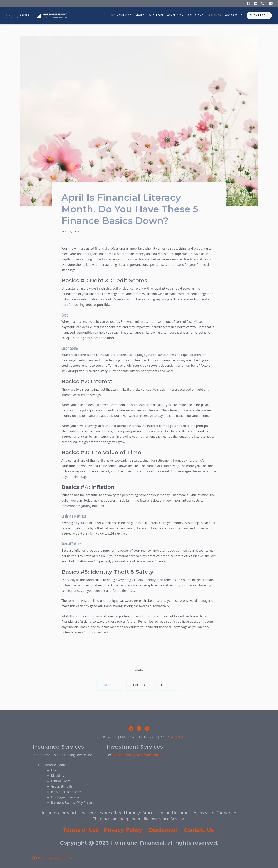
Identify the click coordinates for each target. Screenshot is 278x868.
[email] (139, 729)
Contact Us (234, 15)
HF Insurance (121, 15)
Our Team (156, 15)
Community (175, 15)
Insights (214, 15)
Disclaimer (163, 830)
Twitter (139, 685)
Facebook (110, 685)
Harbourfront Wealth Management (138, 755)
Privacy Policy (123, 830)
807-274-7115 (179, 737)
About (140, 15)
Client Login (259, 15)
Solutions (195, 15)
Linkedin (168, 685)
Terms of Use (81, 830)
